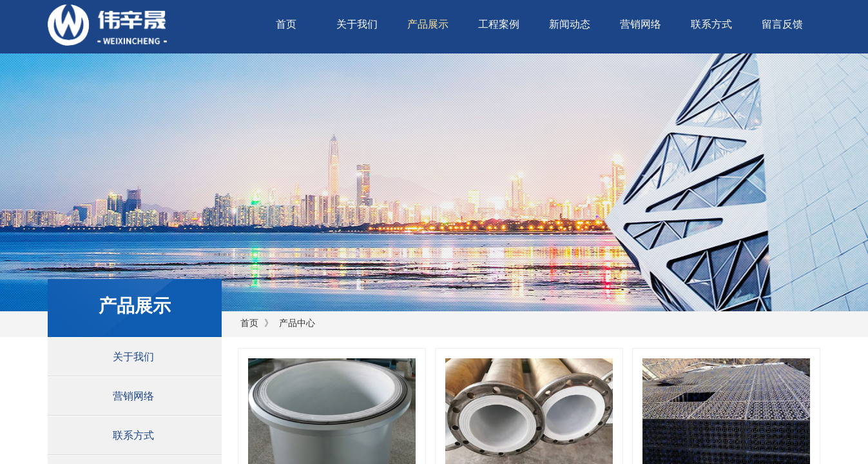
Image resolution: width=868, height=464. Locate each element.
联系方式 (711, 24)
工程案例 (499, 24)
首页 (286, 24)
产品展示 (428, 24)
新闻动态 (570, 24)
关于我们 (357, 24)
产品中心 (297, 323)
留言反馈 (782, 24)
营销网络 (641, 24)
